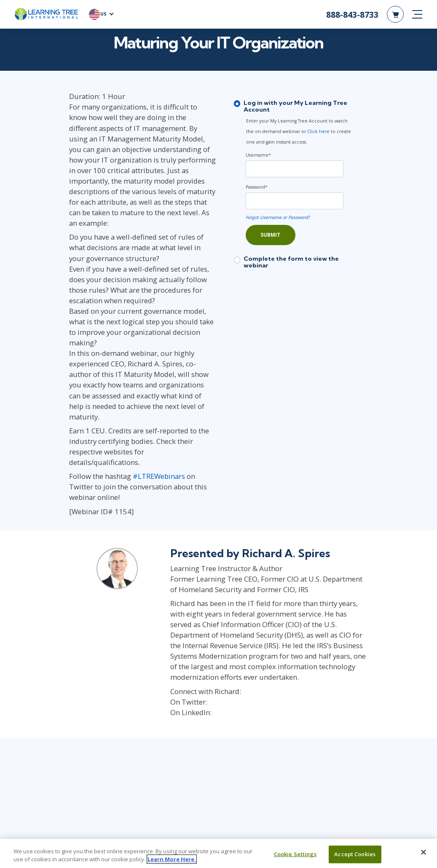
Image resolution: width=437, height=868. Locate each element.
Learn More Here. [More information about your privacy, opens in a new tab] (172, 859)
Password (257, 175)
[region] (218, 853)
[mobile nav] (417, 17)
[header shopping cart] (395, 17)
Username (258, 143)
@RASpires (211, 580)
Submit (271, 223)
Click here (264, 130)
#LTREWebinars (111, 387)
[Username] (319, 157)
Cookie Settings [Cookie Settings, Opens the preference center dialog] (295, 854)
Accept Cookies (355, 854)
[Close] (424, 852)
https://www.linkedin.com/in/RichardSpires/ (269, 591)
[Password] (319, 189)
